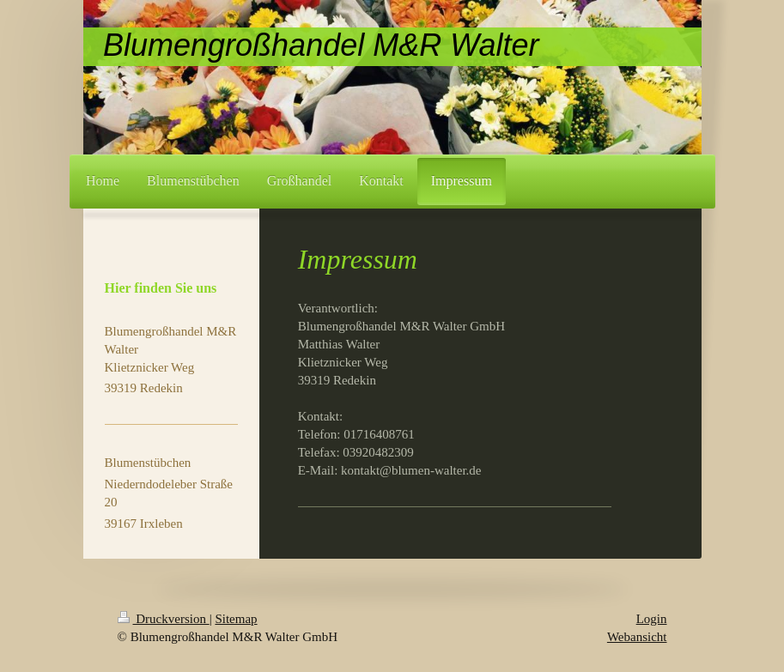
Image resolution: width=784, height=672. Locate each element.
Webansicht (637, 637)
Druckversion (164, 619)
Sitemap (236, 619)
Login (652, 619)
